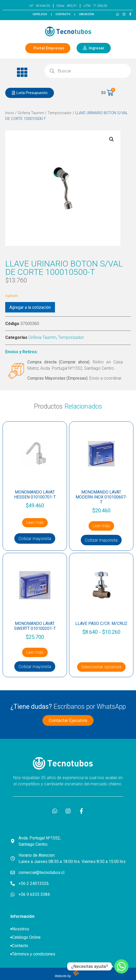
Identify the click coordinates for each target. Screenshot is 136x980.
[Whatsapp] (121, 966)
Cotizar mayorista (35, 539)
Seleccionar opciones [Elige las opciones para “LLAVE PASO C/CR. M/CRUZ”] (101, 667)
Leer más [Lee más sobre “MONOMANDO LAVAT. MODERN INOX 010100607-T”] (101, 526)
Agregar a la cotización (30, 307)
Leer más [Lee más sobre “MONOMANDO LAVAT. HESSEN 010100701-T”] (35, 522)
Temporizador (60, 113)
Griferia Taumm (31, 113)
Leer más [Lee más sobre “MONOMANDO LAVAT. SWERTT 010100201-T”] (35, 652)
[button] (22, 72)
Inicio (10, 113)
